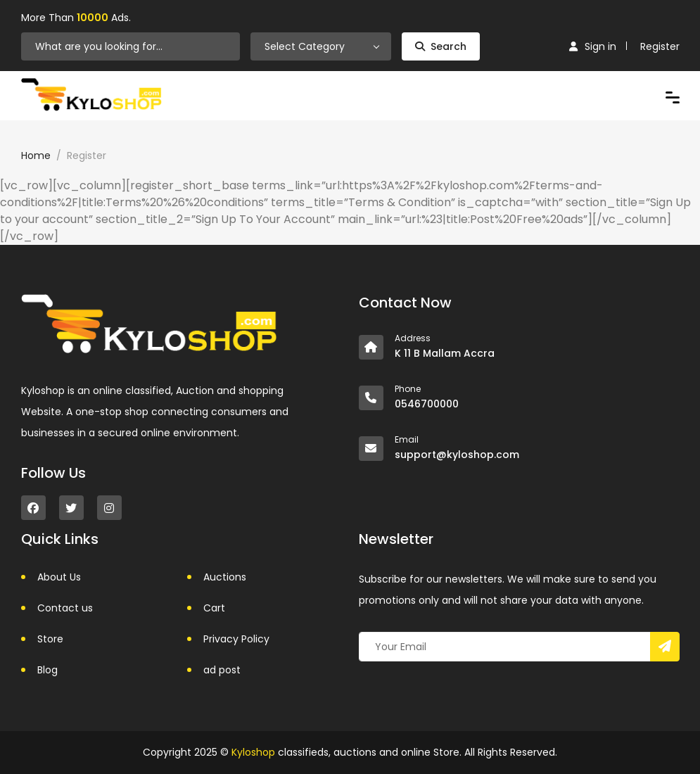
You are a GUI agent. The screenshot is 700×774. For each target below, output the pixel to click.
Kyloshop (253, 752)
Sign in (593, 46)
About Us (59, 577)
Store (50, 639)
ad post (222, 670)
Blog (47, 670)
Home (36, 156)
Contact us (65, 608)
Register (660, 46)
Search (441, 46)
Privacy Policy (236, 639)
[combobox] (321, 46)
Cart (214, 608)
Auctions (225, 577)
